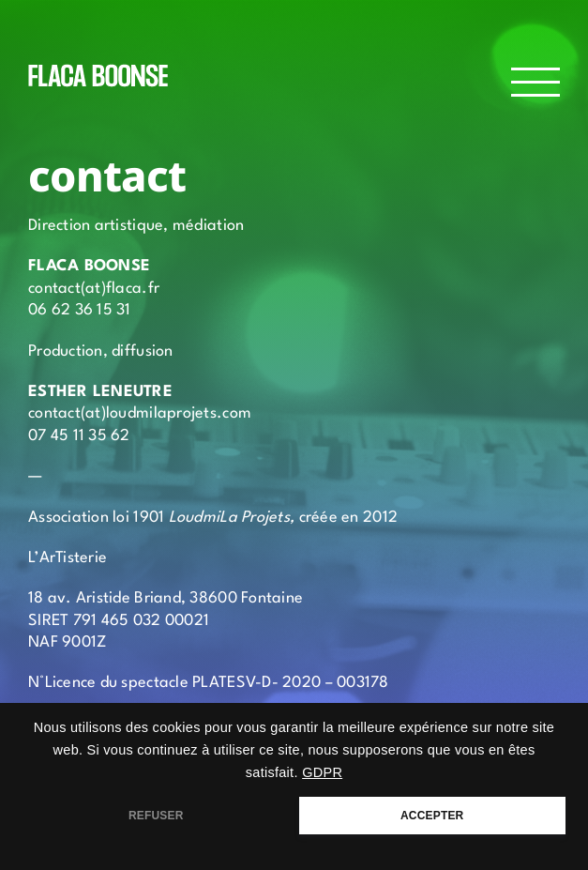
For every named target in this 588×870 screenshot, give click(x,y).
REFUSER (156, 816)
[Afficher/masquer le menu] (535, 83)
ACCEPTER (432, 816)
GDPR (322, 772)
